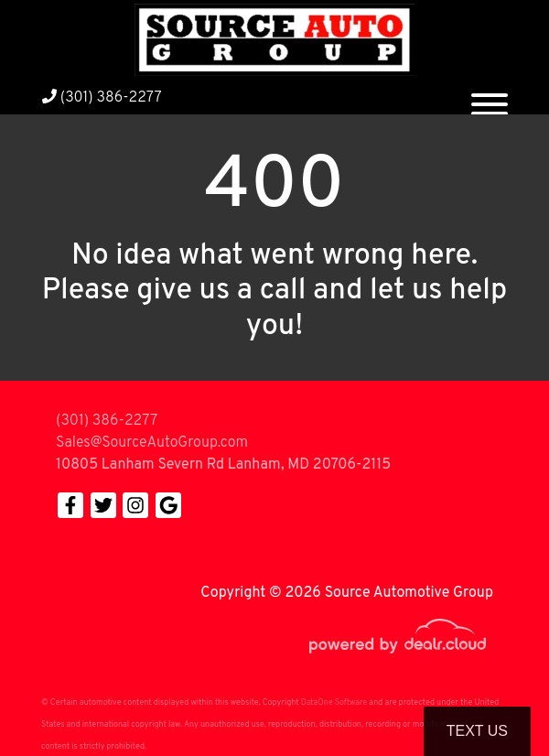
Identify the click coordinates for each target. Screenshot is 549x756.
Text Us (477, 731)
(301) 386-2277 (102, 98)
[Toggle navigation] (490, 97)
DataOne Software (334, 702)
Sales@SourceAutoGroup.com (152, 443)
